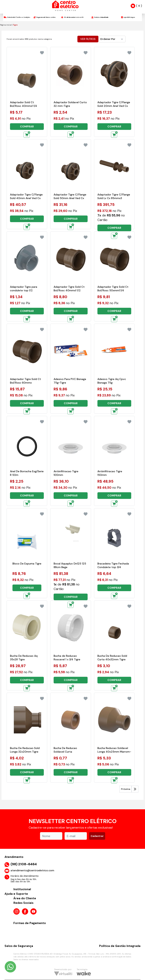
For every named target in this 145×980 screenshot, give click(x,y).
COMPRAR (27, 126)
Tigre (15, 25)
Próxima (126, 789)
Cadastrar (97, 836)
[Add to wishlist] (42, 53)
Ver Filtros (88, 39)
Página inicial (6, 25)
